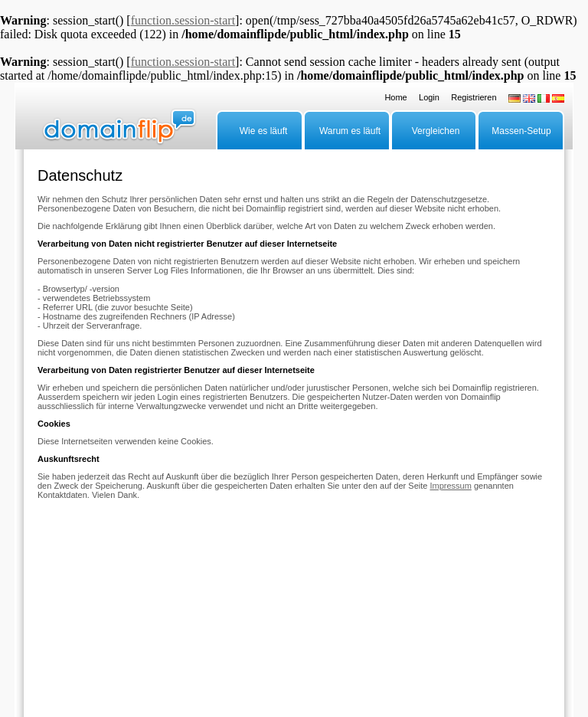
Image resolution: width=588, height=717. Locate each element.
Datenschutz (305, 622)
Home (395, 97)
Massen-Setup (521, 131)
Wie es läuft (264, 131)
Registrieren (474, 97)
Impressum (450, 486)
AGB (343, 622)
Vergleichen (436, 131)
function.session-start (183, 20)
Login (429, 97)
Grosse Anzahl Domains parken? (164, 622)
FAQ (45, 622)
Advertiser (80, 622)
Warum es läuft (350, 131)
